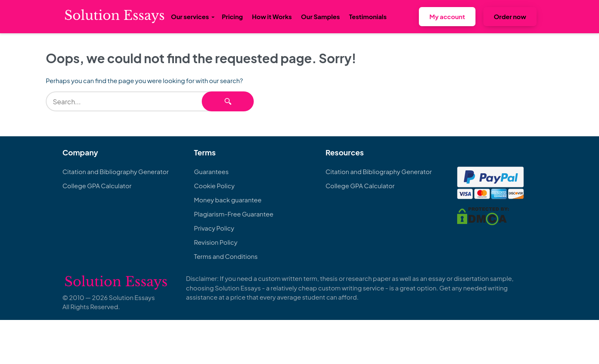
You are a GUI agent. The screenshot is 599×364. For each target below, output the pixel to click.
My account (447, 16)
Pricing (232, 16)
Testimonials (368, 16)
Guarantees (211, 171)
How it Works (272, 16)
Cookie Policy (214, 186)
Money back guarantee (228, 200)
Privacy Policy (214, 228)
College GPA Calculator (97, 186)
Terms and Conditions (226, 256)
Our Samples (321, 16)
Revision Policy (216, 242)
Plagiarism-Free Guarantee (234, 214)
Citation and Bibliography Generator (116, 171)
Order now (510, 16)
